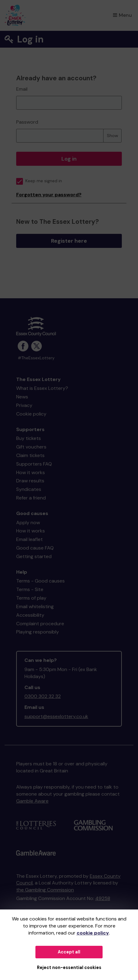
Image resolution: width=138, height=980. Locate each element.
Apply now (28, 523)
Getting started (34, 556)
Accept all (69, 952)
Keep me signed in (39, 181)
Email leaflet (29, 539)
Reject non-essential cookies (69, 967)
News (22, 397)
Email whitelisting (35, 606)
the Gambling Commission (45, 890)
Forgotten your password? (49, 195)
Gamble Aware (32, 801)
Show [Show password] (113, 136)
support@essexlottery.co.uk (56, 716)
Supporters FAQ (34, 464)
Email (22, 89)
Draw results (30, 481)
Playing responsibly (38, 632)
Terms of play (31, 598)
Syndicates (29, 489)
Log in (69, 159)
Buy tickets (29, 438)
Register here (69, 241)
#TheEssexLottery (36, 358)
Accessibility (30, 615)
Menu (122, 15)
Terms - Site (30, 589)
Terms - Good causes (40, 581)
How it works (31, 472)
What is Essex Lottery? (42, 388)
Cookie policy (31, 414)
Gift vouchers (31, 447)
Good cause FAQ (35, 548)
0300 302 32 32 (43, 696)
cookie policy (93, 933)
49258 (103, 898)
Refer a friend (31, 498)
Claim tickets (30, 455)
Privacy (24, 405)
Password (27, 122)
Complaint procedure (40, 624)
